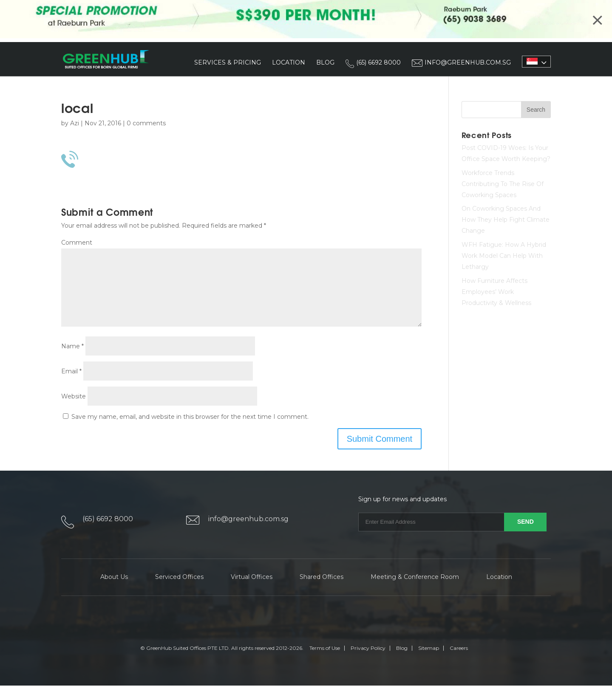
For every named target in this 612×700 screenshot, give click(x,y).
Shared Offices (322, 591)
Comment (77, 243)
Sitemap (429, 662)
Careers (459, 662)
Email (71, 385)
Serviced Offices (179, 591)
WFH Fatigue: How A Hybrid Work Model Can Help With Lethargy (504, 256)
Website (74, 410)
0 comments (146, 124)
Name (72, 360)
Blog (325, 63)
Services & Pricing (228, 63)
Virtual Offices (252, 591)
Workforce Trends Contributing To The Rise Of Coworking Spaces (503, 184)
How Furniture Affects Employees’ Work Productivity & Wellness (496, 292)
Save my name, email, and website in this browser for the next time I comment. (190, 431)
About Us (114, 591)
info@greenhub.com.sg (248, 533)
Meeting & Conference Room (415, 591)
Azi (75, 124)
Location (289, 63)
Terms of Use (325, 662)
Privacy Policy (368, 662)
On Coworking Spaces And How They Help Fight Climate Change (506, 220)
